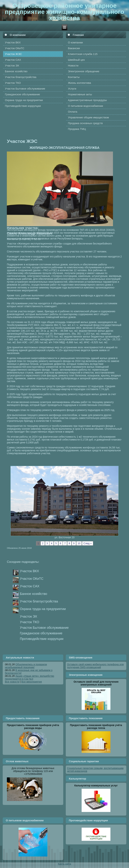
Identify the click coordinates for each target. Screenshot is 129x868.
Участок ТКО (29, 622)
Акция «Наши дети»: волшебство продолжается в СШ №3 (29, 677)
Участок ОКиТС (32, 579)
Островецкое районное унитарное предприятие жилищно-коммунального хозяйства (64, 12)
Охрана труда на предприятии (43, 609)
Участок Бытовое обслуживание (44, 628)
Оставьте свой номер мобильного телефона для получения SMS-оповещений (95, 666)
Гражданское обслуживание (41, 633)
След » (88, 543)
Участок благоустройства (39, 601)
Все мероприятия (32, 682)
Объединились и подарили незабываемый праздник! (26, 666)
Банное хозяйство (34, 594)
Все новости (12, 682)
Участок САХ (30, 586)
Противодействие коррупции (42, 639)
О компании (18, 35)
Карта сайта (64, 864)
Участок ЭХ (28, 616)
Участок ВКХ (29, 571)
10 (79, 543)
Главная (78, 35)
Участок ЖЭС (22, 141)
